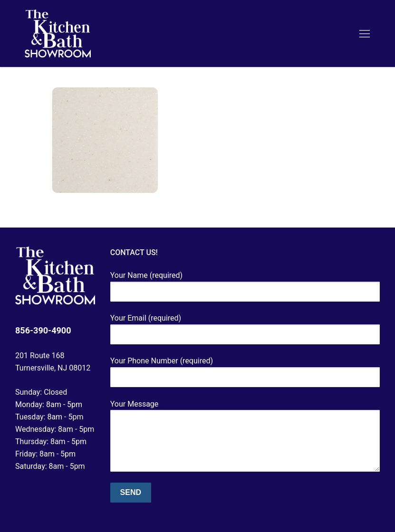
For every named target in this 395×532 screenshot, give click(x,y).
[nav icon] (365, 34)
